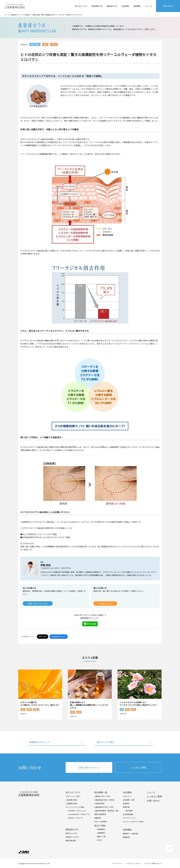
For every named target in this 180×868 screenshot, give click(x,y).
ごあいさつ (127, 796)
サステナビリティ (130, 818)
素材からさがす (71, 833)
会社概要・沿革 (129, 800)
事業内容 (126, 807)
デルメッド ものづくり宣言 (133, 822)
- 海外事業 (128, 811)
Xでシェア (43, 637)
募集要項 (126, 837)
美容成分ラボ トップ (39, 742)
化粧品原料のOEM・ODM (104, 807)
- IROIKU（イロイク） (76, 818)
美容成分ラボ (112, 6)
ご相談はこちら (105, 604)
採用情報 (137, 6)
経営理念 (126, 803)
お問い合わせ (168, 6)
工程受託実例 (99, 803)
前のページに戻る (106, 742)
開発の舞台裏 (71, 841)
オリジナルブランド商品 (75, 807)
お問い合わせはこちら (38, 604)
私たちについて (81, 6)
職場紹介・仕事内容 (130, 834)
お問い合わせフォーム (89, 767)
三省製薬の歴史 (71, 803)
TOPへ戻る (169, 848)
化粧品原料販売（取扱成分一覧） (107, 811)
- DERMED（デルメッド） (77, 811)
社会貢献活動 (128, 814)
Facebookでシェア (59, 637)
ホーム (7, 15)
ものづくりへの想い (73, 796)
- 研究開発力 (101, 829)
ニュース (148, 6)
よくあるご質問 (138, 767)
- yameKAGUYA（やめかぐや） (79, 814)
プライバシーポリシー (134, 863)
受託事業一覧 (97, 6)
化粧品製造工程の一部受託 (104, 800)
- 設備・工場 (101, 836)
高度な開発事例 (100, 814)
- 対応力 (99, 840)
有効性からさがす (72, 837)
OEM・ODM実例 (100, 822)
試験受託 (98, 818)
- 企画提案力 (101, 833)
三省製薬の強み (71, 800)
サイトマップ (118, 863)
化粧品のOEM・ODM (102, 796)
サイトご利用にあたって (154, 863)
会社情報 (125, 6)
